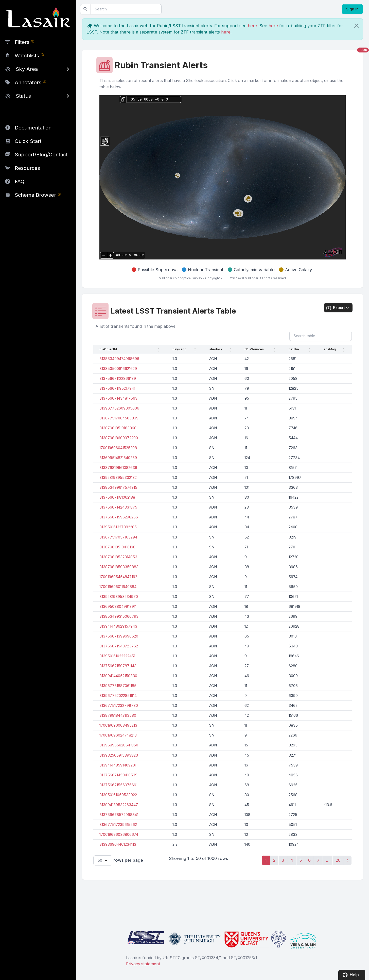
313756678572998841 (119, 815)
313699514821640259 (118, 458)
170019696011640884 (118, 587)
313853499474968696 (119, 359)
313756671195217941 (117, 388)
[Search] (126, 9)
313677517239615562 (118, 825)
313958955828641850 (119, 745)
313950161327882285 (118, 527)
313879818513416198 (117, 547)
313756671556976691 (118, 785)
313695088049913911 (118, 607)
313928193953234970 (119, 597)
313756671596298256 (119, 517)
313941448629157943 (118, 626)
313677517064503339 (119, 418)
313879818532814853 (118, 557)
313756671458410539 (118, 775)
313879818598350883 (119, 567)
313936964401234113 (118, 844)
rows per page (118, 860)
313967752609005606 (119, 408)
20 (338, 860)
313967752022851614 (118, 696)
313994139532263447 (119, 805)
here (252, 26)
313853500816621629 (118, 369)
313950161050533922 (118, 795)
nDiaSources (254, 349)
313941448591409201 (118, 765)
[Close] (356, 26)
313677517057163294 (118, 537)
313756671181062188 (117, 497)
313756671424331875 (118, 507)
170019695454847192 (118, 577)
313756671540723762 (119, 646)
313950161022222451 (117, 656)
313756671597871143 (118, 666)
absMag (330, 349)
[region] (38, 101)
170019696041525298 (118, 448)
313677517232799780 (119, 706)
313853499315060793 (119, 616)
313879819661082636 (118, 468)
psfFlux (294, 349)
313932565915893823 (119, 755)
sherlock (216, 349)
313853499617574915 (118, 487)
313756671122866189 (118, 379)
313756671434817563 (118, 398)
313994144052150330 (118, 676)
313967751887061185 (118, 686)
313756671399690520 (119, 636)
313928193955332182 (118, 478)
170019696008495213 (118, 725)
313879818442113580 (118, 715)
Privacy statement (143, 964)
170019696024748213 (118, 735)
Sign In (352, 9)
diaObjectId (108, 349)
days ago (179, 349)
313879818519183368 (118, 428)
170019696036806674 (119, 835)
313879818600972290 (119, 438)
